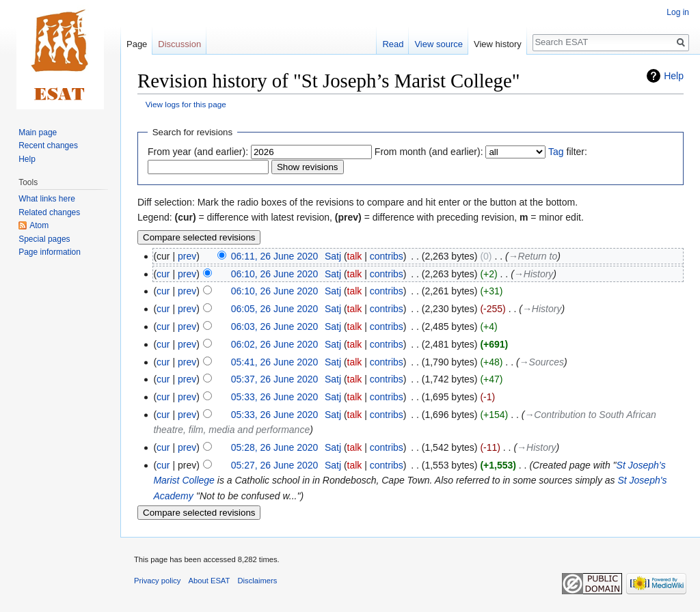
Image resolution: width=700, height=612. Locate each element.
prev (187, 256)
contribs (387, 256)
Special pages (44, 239)
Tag (556, 152)
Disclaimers (258, 581)
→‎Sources (542, 362)
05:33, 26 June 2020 (275, 397)
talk (355, 256)
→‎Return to (533, 256)
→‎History (534, 274)
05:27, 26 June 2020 (275, 465)
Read (393, 44)
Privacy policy (157, 581)
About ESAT (210, 581)
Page (137, 44)
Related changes (49, 212)
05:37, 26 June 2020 (275, 379)
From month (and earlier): (429, 152)
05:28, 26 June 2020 (275, 447)
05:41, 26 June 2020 (275, 362)
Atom (39, 225)
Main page (38, 133)
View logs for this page (186, 104)
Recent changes (48, 145)
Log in (678, 12)
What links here (47, 199)
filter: (568, 152)
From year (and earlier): (198, 152)
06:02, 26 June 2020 (275, 344)
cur (163, 274)
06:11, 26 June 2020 (275, 256)
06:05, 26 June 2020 (275, 309)
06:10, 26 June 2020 (275, 274)
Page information (50, 252)
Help (674, 76)
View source (439, 44)
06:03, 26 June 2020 (275, 326)
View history (498, 44)
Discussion (179, 44)
